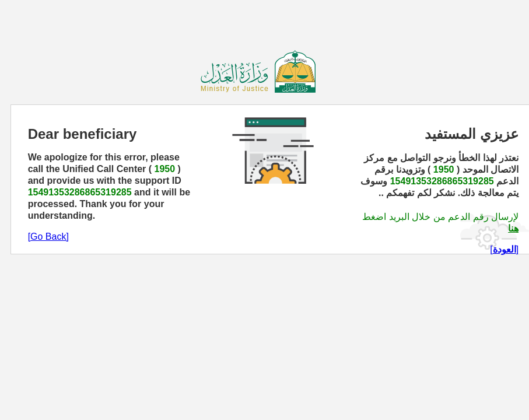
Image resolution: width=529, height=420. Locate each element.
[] (504, 249)
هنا (513, 228)
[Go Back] (48, 237)
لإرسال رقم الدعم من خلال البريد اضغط (440, 217)
